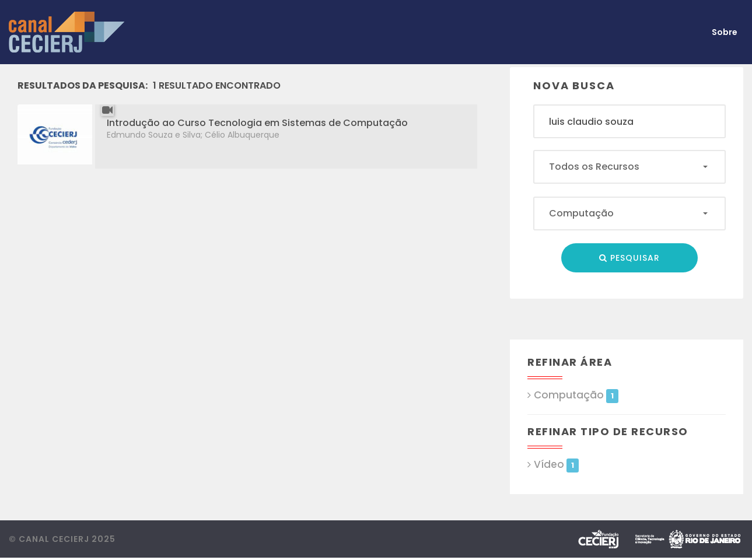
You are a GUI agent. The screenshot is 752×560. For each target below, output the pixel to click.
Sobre (725, 32)
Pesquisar (629, 258)
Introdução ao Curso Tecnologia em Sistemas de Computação (257, 123)
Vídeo (556, 465)
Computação (576, 395)
